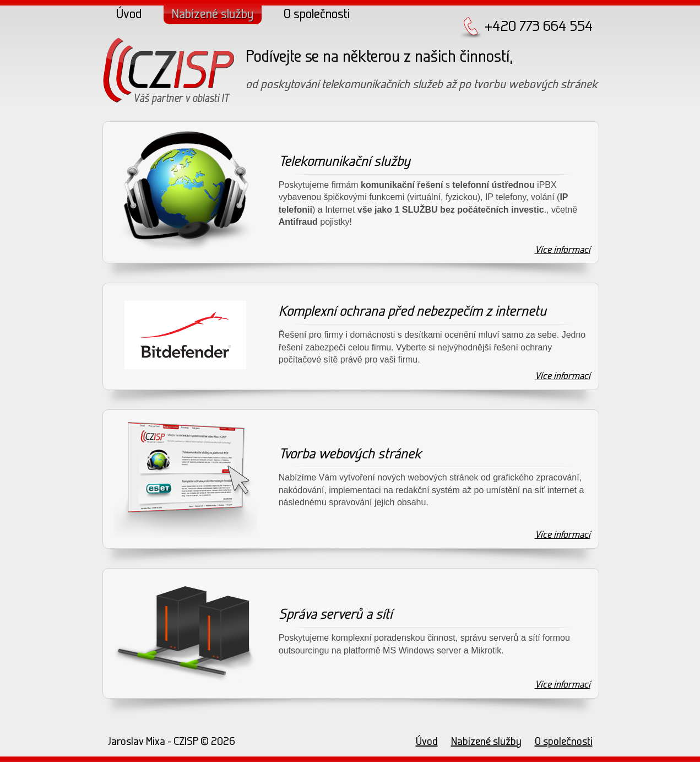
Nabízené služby (213, 15)
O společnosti (317, 15)
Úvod (129, 15)
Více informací (563, 250)
